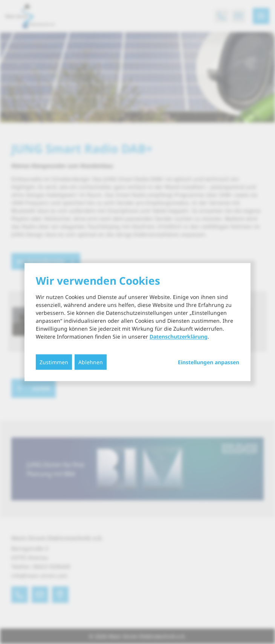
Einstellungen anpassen (209, 362)
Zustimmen (54, 362)
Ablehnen (91, 362)
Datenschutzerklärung (179, 336)
